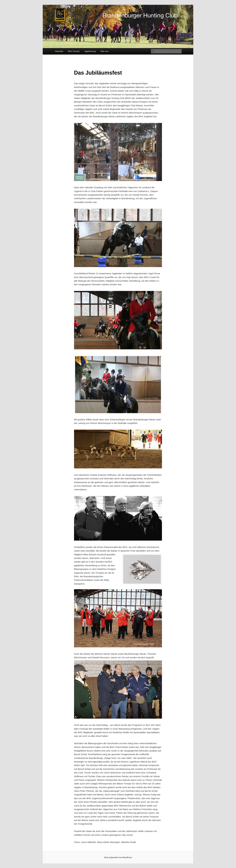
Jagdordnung (90, 51)
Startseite (59, 51)
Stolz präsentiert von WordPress (118, 857)
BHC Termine (74, 51)
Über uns (105, 51)
